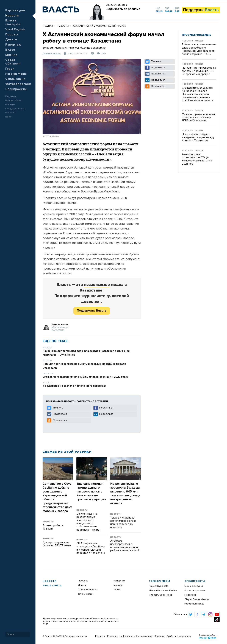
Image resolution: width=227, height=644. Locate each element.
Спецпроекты (16, 89)
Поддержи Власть (16, 109)
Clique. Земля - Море (197, 599)
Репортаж (13, 45)
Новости (12, 16)
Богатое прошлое (195, 590)
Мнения (11, 55)
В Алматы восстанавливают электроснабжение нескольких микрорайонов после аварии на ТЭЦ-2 (199, 49)
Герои (10, 69)
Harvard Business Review (163, 590)
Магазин (10, 113)
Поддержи (201, 10)
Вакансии (160, 636)
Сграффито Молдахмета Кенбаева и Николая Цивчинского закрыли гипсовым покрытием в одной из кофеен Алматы (198, 94)
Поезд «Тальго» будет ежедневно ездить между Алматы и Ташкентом (198, 137)
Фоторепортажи (18, 84)
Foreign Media (16, 74)
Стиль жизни (15, 79)
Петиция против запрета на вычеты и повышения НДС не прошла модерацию (199, 71)
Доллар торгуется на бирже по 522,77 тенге (57, 544)
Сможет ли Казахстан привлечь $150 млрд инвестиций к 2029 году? (85, 377)
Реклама (10, 105)
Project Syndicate (159, 586)
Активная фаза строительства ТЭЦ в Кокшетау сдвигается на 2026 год (197, 159)
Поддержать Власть (92, 311)
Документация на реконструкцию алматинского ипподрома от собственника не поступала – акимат (88, 522)
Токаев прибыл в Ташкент (53, 527)
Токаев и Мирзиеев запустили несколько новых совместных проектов (123, 523)
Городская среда (194, 604)
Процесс (12, 35)
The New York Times (160, 595)
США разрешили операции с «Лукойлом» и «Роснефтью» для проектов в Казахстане (91, 548)
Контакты (100, 636)
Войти (9, 117)
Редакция (11, 96)
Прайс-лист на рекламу (179, 636)
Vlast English (15, 30)
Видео (10, 50)
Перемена (190, 595)
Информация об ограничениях (136, 636)
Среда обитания (88, 590)
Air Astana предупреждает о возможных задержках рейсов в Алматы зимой (125, 546)
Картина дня (15, 11)
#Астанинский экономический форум (100, 26)
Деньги (11, 40)
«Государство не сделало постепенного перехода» (74, 386)
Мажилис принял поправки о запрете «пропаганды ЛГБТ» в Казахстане (198, 117)
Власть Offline (13, 100)
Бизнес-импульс (194, 586)
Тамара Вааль (52, 54)
